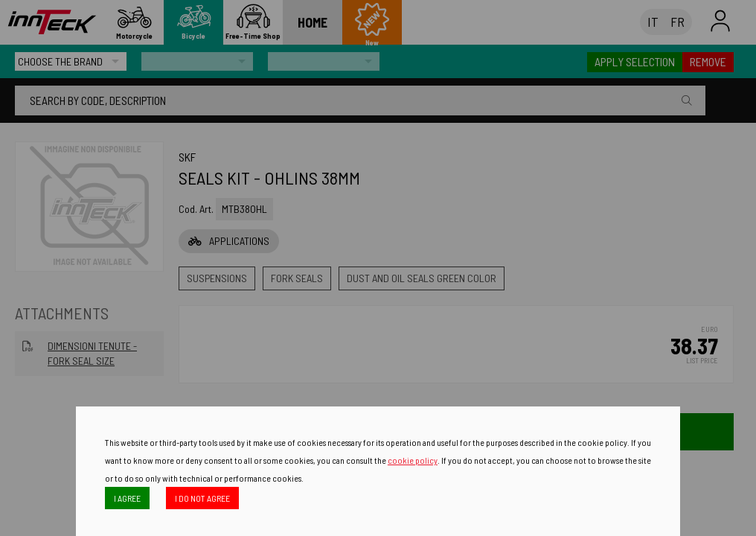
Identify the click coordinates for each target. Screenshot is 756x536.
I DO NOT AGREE (202, 498)
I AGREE (127, 498)
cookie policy (413, 460)
